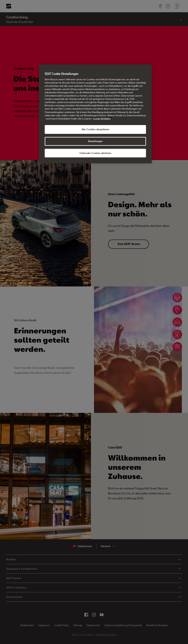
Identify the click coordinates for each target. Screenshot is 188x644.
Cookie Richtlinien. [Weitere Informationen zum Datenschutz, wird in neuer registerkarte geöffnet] (102, 119)
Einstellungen (95, 141)
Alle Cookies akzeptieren (95, 129)
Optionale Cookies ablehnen (95, 153)
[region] (95, 114)
